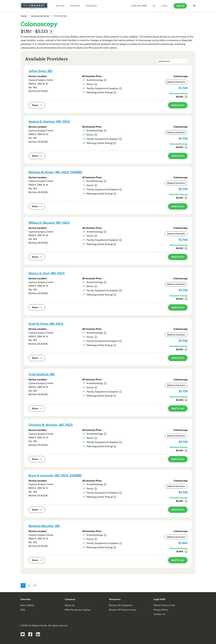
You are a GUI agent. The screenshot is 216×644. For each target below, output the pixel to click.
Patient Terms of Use (164, 605)
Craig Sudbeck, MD (42, 374)
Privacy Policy (161, 610)
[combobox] (173, 61)
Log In (164, 6)
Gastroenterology (40, 16)
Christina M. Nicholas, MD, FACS (51, 425)
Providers (75, 6)
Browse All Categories (121, 605)
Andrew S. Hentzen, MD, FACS (49, 121)
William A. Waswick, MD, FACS (49, 223)
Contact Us (159, 614)
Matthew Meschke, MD (44, 526)
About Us (70, 605)
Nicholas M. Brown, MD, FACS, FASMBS (55, 172)
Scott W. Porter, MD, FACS (46, 324)
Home (24, 16)
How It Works (27, 605)
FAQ (23, 610)
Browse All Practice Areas (123, 610)
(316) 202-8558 (139, 6)
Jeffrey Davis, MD (40, 71)
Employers (91, 6)
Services (60, 6)
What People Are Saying (77, 610)
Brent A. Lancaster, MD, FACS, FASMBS (55, 475)
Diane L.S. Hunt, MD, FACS (47, 273)
